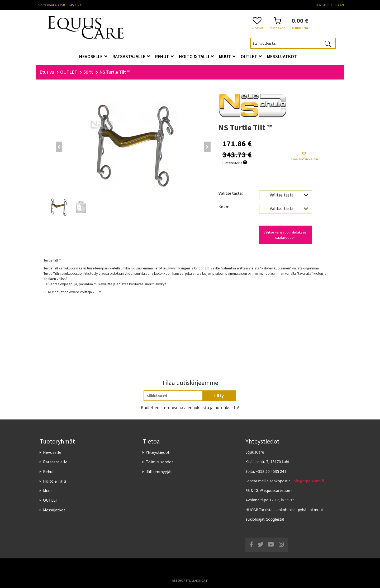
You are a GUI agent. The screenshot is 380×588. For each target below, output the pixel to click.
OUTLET (51, 500)
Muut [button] (227, 56)
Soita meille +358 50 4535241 (61, 5)
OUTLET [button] (251, 56)
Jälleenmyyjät (159, 472)
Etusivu (47, 72)
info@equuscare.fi (308, 481)
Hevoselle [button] (93, 56)
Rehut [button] (164, 56)
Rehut (49, 472)
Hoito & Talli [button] (196, 56)
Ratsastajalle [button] (131, 56)
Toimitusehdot (160, 462)
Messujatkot (54, 510)
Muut (48, 491)
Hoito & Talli (54, 481)
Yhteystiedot (158, 452)
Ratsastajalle (55, 462)
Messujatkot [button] (282, 56)
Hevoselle (52, 452)
